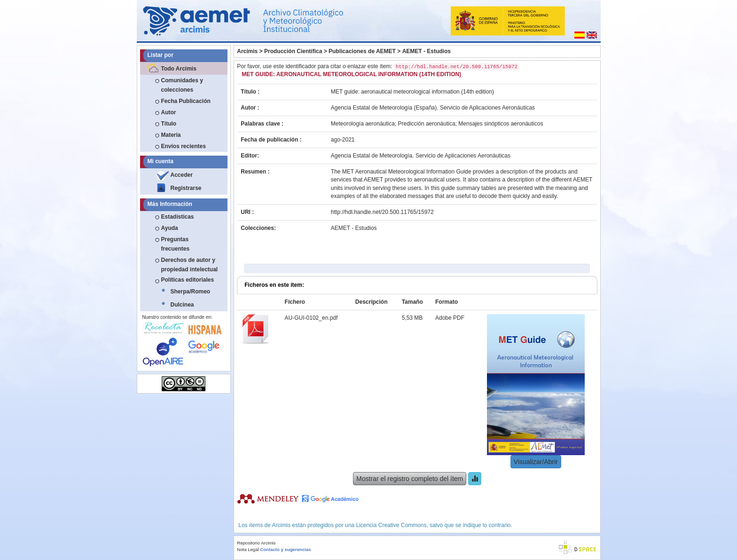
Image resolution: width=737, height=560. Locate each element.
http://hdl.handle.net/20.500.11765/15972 (382, 212)
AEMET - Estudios (427, 51)
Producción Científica (293, 51)
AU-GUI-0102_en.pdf (311, 318)
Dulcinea (182, 305)
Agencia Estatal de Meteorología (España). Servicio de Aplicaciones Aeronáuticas (433, 108)
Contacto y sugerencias (285, 549)
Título (169, 124)
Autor (169, 112)
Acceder (182, 175)
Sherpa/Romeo (191, 292)
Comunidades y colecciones (182, 85)
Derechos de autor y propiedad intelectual (190, 265)
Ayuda (170, 228)
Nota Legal (248, 549)
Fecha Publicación (186, 101)
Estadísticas (178, 217)
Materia (171, 135)
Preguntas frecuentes (176, 244)
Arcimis (247, 51)
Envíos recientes (184, 146)
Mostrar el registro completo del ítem (410, 479)
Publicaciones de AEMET (362, 51)
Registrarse (186, 188)
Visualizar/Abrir (536, 462)
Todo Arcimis (179, 69)
